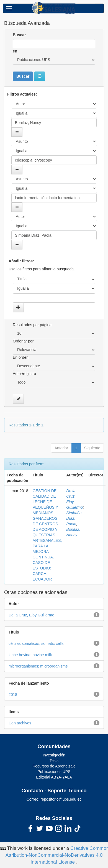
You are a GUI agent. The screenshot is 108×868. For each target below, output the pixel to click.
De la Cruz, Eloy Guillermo (31, 615)
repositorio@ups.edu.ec (61, 799)
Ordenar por (23, 341)
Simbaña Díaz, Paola (74, 518)
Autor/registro (24, 374)
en (15, 51)
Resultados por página (32, 325)
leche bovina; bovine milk (30, 655)
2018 (13, 695)
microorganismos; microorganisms (38, 666)
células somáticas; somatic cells (36, 643)
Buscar (19, 35)
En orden (21, 357)
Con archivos (20, 723)
